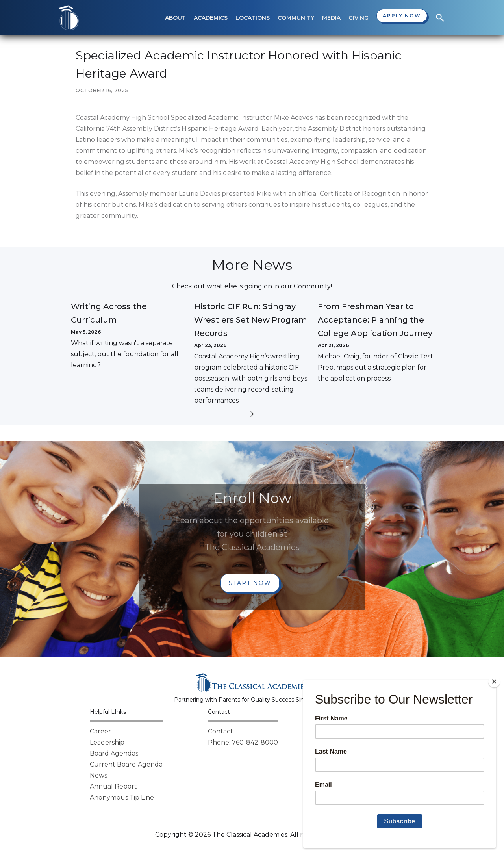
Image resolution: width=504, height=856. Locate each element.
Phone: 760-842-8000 (243, 742)
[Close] (494, 681)
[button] (175, 18)
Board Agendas (114, 753)
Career (100, 731)
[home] (69, 18)
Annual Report (113, 786)
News (98, 775)
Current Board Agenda (126, 764)
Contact (220, 731)
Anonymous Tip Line (122, 798)
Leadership (107, 742)
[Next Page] (252, 415)
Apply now (402, 16)
